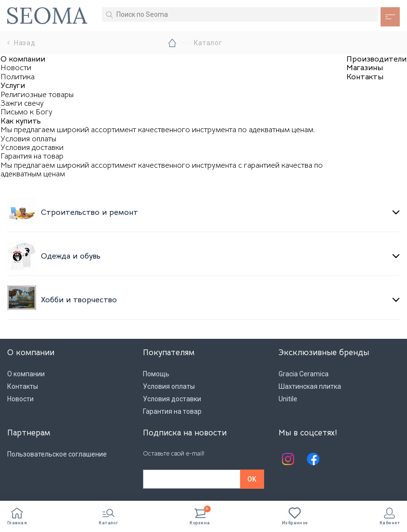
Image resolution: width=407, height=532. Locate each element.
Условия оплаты (28, 139)
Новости (16, 68)
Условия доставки (32, 148)
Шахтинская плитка (310, 386)
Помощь (156, 374)
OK (252, 479)
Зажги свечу (22, 103)
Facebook (313, 459)
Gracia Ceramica (304, 374)
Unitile (288, 399)
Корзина (200, 516)
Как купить (21, 121)
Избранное (295, 516)
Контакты (365, 77)
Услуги (13, 86)
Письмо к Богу (26, 112)
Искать (109, 14)
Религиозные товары (37, 95)
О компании (23, 59)
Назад (21, 43)
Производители (376, 59)
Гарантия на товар (32, 156)
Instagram (288, 459)
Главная (17, 516)
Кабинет (390, 516)
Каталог (108, 516)
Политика (18, 77)
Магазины (365, 68)
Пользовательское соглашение (57, 454)
